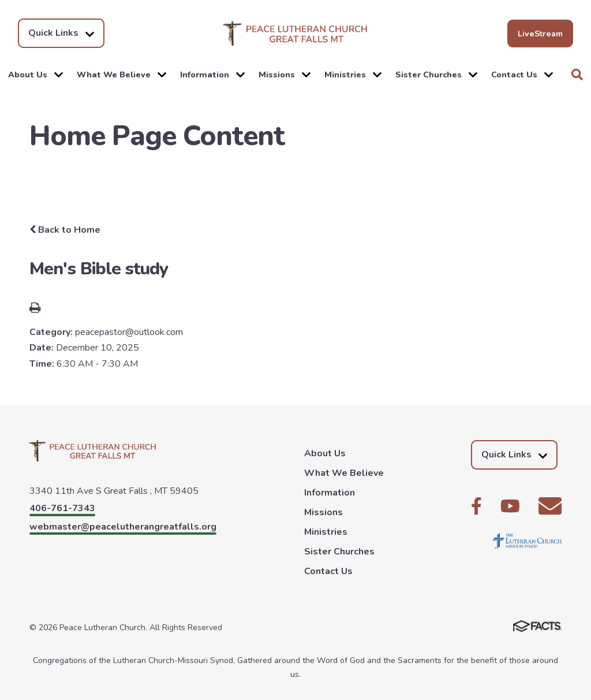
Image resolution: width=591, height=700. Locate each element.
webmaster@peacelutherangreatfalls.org (123, 527)
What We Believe (121, 75)
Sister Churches (436, 75)
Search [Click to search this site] (577, 75)
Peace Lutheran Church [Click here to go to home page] (295, 33)
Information (212, 75)
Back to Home (65, 230)
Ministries (353, 75)
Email (550, 506)
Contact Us (522, 75)
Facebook (476, 506)
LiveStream (540, 33)
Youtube (510, 506)
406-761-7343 (62, 508)
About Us (35, 75)
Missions (285, 75)
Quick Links (61, 33)
